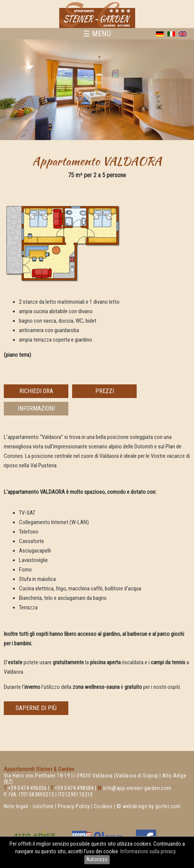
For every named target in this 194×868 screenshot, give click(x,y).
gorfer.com (168, 806)
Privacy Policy (74, 806)
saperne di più (36, 708)
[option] (97, 90)
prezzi (105, 391)
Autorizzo (97, 859)
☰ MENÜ (97, 34)
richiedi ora (36, 391)
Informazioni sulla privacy (149, 851)
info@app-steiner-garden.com (137, 788)
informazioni (36, 408)
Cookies (103, 806)
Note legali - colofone (29, 806)
